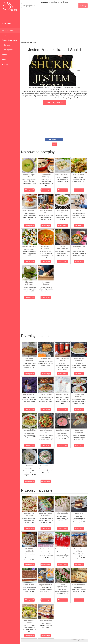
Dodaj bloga (7, 23)
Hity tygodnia (7, 50)
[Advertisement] (54, 25)
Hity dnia (6, 45)
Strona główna (7, 31)
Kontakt (5, 64)
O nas (4, 35)
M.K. (86, 640)
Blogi (4, 59)
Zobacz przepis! (29, 190)
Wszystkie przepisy (9, 40)
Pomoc (4, 55)
